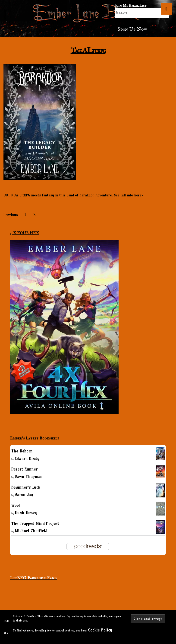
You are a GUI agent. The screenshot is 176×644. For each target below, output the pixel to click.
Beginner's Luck (26, 487)
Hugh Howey (26, 513)
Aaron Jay (24, 495)
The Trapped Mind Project (35, 523)
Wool (16, 505)
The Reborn (22, 451)
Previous (11, 215)
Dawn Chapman (29, 476)
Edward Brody (27, 458)
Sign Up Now (132, 29)
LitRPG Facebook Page (33, 578)
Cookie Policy (100, 630)
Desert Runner (25, 469)
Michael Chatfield (31, 531)
